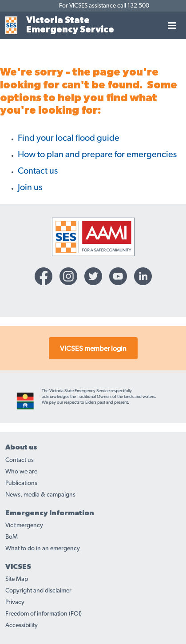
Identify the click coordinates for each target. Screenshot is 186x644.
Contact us (38, 171)
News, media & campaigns (40, 495)
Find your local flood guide (69, 138)
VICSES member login (93, 349)
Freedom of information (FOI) (44, 614)
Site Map (17, 579)
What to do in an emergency (43, 549)
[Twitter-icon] (93, 276)
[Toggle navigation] (172, 25)
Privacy (15, 602)
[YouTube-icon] (118, 276)
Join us (30, 187)
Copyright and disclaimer (38, 591)
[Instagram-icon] (68, 276)
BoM (12, 537)
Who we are (21, 472)
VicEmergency (24, 525)
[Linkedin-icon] (143, 276)
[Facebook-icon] (44, 276)
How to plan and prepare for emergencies (97, 155)
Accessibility (22, 625)
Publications (21, 483)
